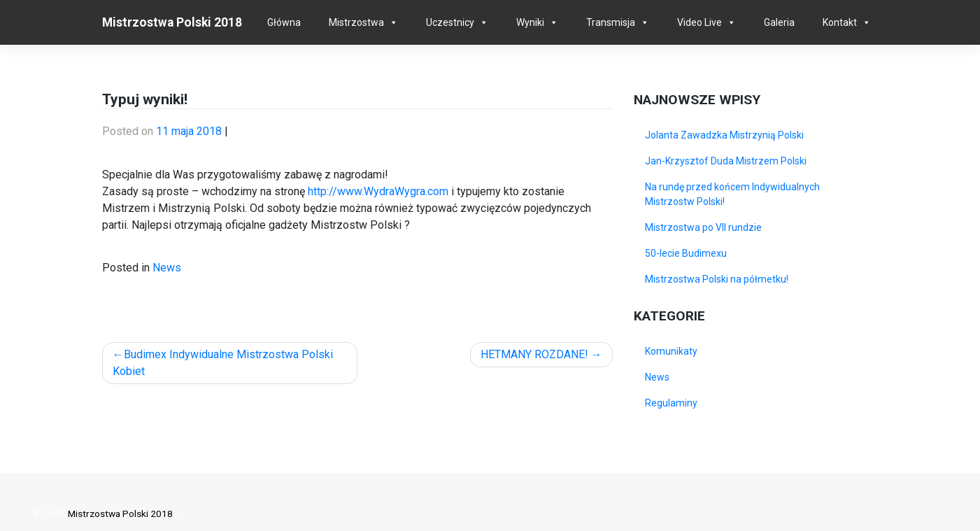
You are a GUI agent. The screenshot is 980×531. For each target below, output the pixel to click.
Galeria (779, 22)
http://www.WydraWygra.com (378, 191)
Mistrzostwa (356, 22)
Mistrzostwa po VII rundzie (703, 227)
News (167, 268)
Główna (284, 22)
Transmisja (611, 22)
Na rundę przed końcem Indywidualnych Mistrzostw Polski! (732, 194)
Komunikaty (671, 351)
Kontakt (840, 22)
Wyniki (530, 22)
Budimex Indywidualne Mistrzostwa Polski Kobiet (223, 363)
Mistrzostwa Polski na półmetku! (717, 279)
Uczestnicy (450, 22)
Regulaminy (671, 403)
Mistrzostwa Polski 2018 (172, 22)
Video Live (700, 22)
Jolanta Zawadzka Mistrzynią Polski (724, 135)
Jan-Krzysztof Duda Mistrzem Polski (726, 161)
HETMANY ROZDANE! (534, 354)
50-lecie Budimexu (686, 253)
